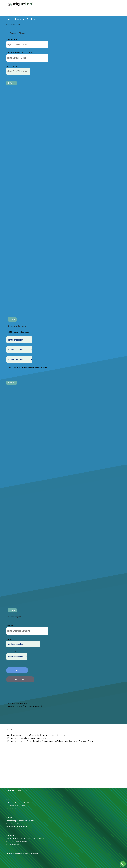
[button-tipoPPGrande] (27, 45)
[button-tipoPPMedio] (18, 71)
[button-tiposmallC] (12, 83)
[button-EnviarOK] (17, 670)
